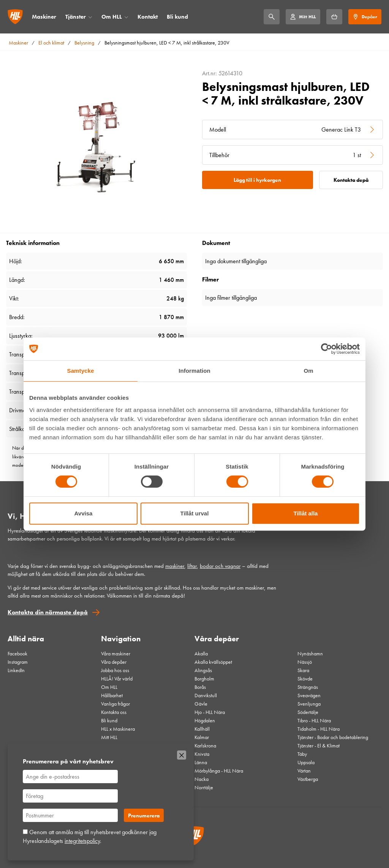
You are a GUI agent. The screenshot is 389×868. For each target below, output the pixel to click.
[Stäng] (182, 755)
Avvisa (84, 513)
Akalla (201, 653)
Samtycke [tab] (81, 371)
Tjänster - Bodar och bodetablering (333, 737)
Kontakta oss (114, 712)
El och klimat (51, 43)
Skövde (305, 679)
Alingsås (203, 670)
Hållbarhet (112, 695)
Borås (200, 687)
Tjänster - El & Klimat (319, 746)
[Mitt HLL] (303, 17)
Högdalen (205, 720)
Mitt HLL (109, 737)
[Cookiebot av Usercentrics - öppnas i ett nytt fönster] (327, 349)
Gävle (201, 704)
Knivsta (202, 754)
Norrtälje (204, 787)
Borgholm (204, 679)
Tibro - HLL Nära (314, 720)
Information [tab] (194, 371)
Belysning (84, 43)
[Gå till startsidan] (15, 17)
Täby (302, 754)
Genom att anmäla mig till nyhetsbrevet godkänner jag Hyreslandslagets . (90, 836)
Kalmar (202, 737)
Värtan (304, 771)
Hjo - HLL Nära (210, 712)
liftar (192, 566)
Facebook (17, 653)
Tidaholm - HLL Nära (319, 729)
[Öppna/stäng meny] (90, 17)
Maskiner (44, 17)
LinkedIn (16, 670)
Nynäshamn (310, 653)
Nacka (202, 779)
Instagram (18, 662)
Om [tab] (308, 371)
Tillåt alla (306, 513)
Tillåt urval (195, 513)
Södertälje (308, 712)
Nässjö (305, 662)
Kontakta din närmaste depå (48, 612)
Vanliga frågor (115, 704)
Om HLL (112, 17)
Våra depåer (114, 662)
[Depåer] (365, 17)
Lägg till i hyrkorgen (257, 180)
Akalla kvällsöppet (213, 662)
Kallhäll (202, 729)
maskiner (175, 566)
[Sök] (272, 17)
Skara (303, 670)
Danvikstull (206, 695)
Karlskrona (205, 746)
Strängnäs (308, 687)
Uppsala (306, 762)
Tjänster (76, 17)
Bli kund (177, 17)
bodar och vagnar (220, 566)
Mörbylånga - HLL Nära (219, 771)
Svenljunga (309, 704)
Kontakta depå (351, 180)
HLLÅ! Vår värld (117, 679)
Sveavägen (309, 695)
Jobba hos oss (115, 670)
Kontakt (148, 17)
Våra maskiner (116, 653)
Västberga (308, 779)
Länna (201, 762)
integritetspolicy (82, 841)
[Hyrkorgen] (334, 17)
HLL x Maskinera (118, 729)
